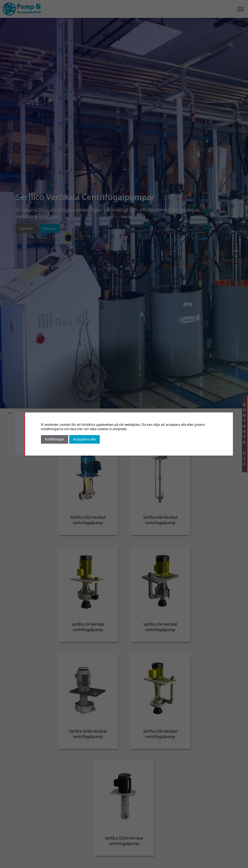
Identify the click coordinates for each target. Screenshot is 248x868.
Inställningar (55, 439)
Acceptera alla (84, 439)
